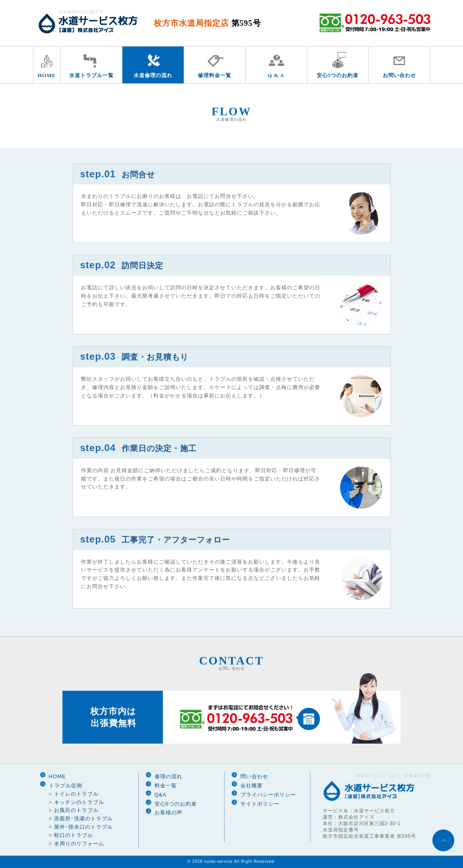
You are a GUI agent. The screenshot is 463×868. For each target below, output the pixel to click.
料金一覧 (166, 786)
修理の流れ (169, 776)
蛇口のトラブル (74, 835)
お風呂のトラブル (76, 810)
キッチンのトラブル (79, 802)
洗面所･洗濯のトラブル (83, 819)
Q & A (276, 75)
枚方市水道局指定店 (207, 23)
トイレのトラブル (76, 794)
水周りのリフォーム (79, 844)
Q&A (161, 795)
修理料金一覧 (215, 75)
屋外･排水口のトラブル (83, 827)
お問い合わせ (399, 75)
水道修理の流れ (153, 75)
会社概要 (252, 786)
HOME (47, 75)
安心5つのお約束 (338, 75)
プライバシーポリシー (268, 795)
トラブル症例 (66, 786)
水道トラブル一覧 (91, 75)
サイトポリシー (260, 804)
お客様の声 (169, 813)
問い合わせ (254, 776)
